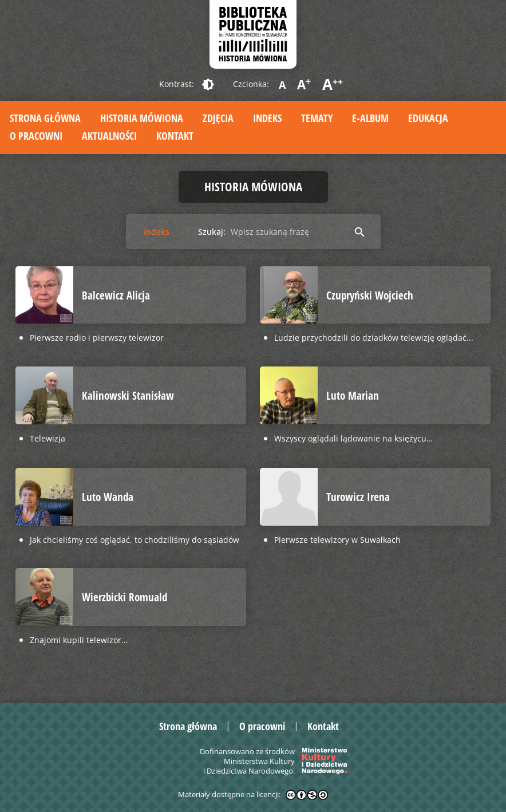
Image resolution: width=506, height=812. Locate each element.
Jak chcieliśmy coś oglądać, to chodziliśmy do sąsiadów (135, 540)
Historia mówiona (142, 118)
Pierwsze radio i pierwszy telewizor (97, 338)
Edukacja (428, 118)
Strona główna (45, 118)
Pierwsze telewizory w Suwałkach (337, 540)
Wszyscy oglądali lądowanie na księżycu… (353, 438)
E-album (370, 118)
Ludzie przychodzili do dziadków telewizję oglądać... (374, 338)
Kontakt (175, 136)
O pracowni (36, 136)
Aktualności (109, 136)
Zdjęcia (218, 118)
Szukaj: (212, 232)
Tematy (317, 118)
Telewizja (48, 438)
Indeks (267, 118)
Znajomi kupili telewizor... (79, 640)
